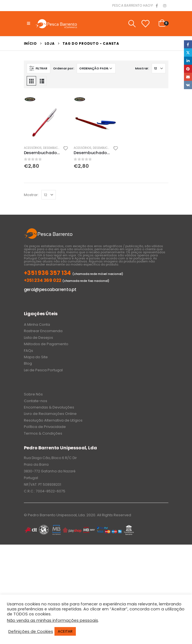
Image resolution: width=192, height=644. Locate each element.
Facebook (188, 44)
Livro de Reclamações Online (50, 414)
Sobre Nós (33, 394)
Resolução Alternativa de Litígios (53, 420)
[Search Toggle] (132, 24)
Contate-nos (36, 401)
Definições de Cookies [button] (31, 632)
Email (188, 77)
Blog (28, 363)
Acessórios (33, 148)
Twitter (188, 52)
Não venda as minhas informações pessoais (53, 620)
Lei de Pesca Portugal (43, 370)
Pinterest (188, 69)
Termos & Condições (43, 433)
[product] (46, 119)
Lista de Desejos (38, 338)
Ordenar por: (64, 68)
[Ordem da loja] (96, 68)
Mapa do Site (36, 357)
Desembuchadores (57, 148)
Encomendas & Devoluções (49, 407)
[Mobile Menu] (28, 24)
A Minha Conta (37, 324)
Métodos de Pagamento (46, 344)
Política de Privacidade (45, 427)
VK (188, 85)
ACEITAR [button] (65, 631)
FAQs (28, 351)
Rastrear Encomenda (43, 331)
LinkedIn (188, 61)
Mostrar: (142, 68)
